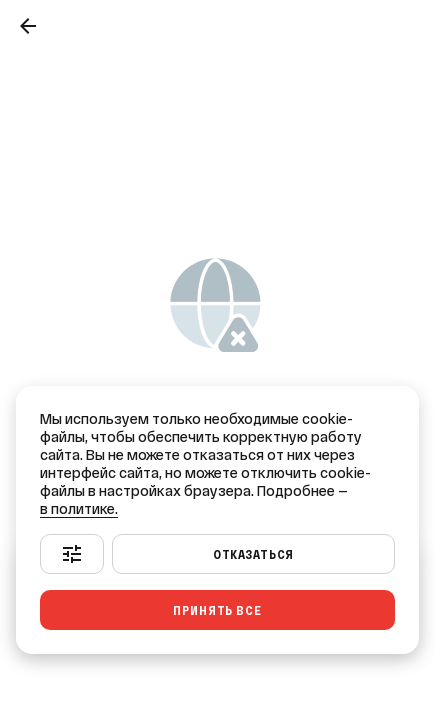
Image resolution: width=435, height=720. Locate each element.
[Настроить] (72, 554)
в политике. (79, 509)
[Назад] (28, 26)
